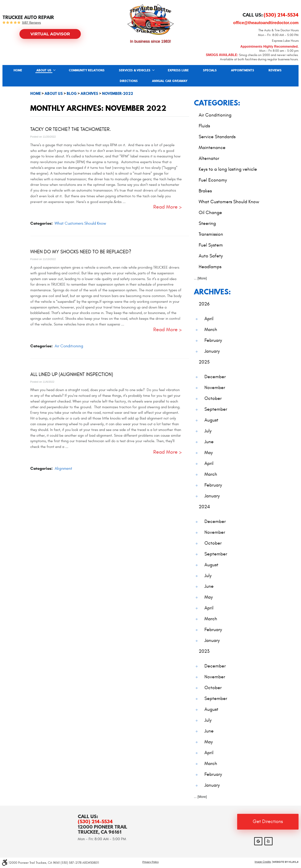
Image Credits (263, 862)
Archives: (212, 292)
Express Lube (178, 71)
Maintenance (212, 147)
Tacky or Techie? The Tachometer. (70, 129)
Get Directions (268, 822)
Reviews (275, 71)
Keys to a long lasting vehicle (228, 169)
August (211, 420)
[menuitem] (18, 70)
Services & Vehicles (135, 71)
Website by (285, 862)
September (216, 409)
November (215, 387)
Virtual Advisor (50, 34)
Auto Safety (211, 256)
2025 (204, 362)
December (215, 377)
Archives (89, 94)
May (209, 453)
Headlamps (210, 267)
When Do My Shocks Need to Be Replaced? (81, 252)
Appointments (243, 71)
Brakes (205, 191)
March (211, 329)
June (209, 442)
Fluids (204, 126)
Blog (72, 94)
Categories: (217, 103)
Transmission (211, 234)
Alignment (63, 468)
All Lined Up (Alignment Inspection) (72, 375)
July (208, 431)
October (213, 398)
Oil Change (210, 213)
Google (258, 841)
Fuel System (211, 245)
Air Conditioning (69, 346)
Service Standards (217, 137)
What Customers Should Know (80, 223)
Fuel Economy (213, 180)
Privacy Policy (151, 862)
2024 (204, 507)
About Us (44, 71)
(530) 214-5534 (95, 821)
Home (18, 71)
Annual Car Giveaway (170, 81)
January (212, 351)
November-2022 (118, 94)
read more (165, 207)
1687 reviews (31, 23)
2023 (204, 651)
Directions (129, 81)
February (213, 340)
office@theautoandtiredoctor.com (266, 23)
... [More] (200, 278)
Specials (210, 71)
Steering (207, 223)
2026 (204, 304)
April (209, 319)
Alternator (209, 158)
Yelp (268, 841)
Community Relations (87, 71)
